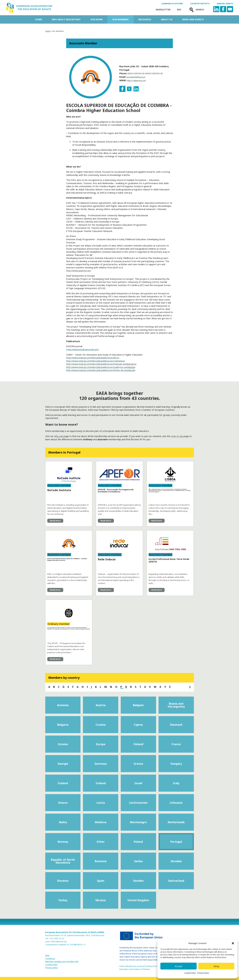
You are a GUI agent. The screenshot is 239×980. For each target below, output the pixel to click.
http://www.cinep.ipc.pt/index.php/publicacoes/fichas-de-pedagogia (101, 370)
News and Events (193, 19)
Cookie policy (51, 964)
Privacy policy (203, 973)
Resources (145, 19)
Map (47, 955)
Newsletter (163, 10)
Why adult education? (66, 19)
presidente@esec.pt (136, 77)
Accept (179, 966)
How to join (177, 436)
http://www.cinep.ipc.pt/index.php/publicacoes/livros (93, 358)
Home (39, 19)
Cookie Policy (190, 973)
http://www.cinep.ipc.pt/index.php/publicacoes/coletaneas (95, 361)
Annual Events (225, 4)
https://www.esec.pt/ (136, 80)
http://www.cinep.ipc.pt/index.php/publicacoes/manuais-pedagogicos (101, 364)
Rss (179, 10)
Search (196, 10)
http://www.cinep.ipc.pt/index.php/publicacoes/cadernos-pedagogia (101, 367)
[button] (233, 943)
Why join (59, 436)
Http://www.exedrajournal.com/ (82, 349)
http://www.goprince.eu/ (79, 270)
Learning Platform (172, 4)
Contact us (50, 958)
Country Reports (200, 4)
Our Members (120, 19)
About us (167, 19)
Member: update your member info (62, 961)
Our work (96, 19)
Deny (216, 966)
